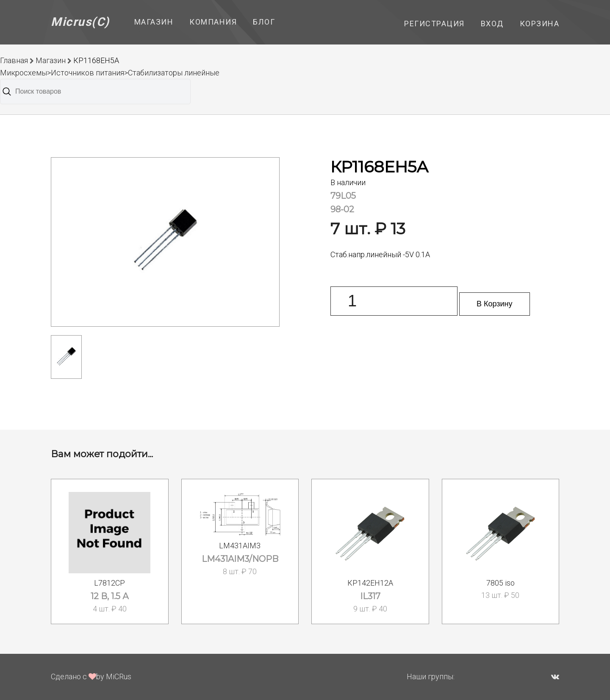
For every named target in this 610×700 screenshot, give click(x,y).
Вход (492, 24)
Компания (213, 22)
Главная (14, 60)
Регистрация (434, 24)
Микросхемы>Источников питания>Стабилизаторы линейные (110, 73)
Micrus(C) (80, 22)
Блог (264, 22)
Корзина (540, 24)
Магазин (154, 22)
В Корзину (495, 304)
